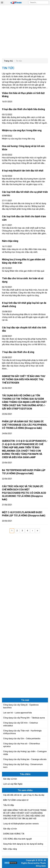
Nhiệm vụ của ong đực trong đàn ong (22, 130)
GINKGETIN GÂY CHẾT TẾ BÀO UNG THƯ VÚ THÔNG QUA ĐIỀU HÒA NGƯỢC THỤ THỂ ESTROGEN (24, 379)
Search (47, 2)
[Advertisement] (25, 31)
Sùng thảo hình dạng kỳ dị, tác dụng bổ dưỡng (23, 844)
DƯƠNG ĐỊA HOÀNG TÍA (14, 834)
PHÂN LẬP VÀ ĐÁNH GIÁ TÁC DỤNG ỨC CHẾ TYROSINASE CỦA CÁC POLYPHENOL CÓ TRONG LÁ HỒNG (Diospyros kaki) (25, 425)
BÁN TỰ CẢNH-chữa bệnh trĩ (16, 800)
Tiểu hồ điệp (9, 805)
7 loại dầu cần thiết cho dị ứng (18, 352)
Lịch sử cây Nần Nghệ (13, 784)
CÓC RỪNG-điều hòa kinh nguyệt (17, 839)
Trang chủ (8, 61)
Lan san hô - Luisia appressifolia (17, 713)
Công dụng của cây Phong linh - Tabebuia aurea (24, 718)
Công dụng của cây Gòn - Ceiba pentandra (22, 739)
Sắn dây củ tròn (10, 779)
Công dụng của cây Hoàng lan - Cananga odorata (25, 759)
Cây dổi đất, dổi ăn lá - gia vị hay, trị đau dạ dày (24, 795)
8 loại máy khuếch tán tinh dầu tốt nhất (23, 171)
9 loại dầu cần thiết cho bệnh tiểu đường (23, 109)
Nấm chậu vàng (10, 241)
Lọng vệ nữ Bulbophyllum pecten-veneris (21, 824)
